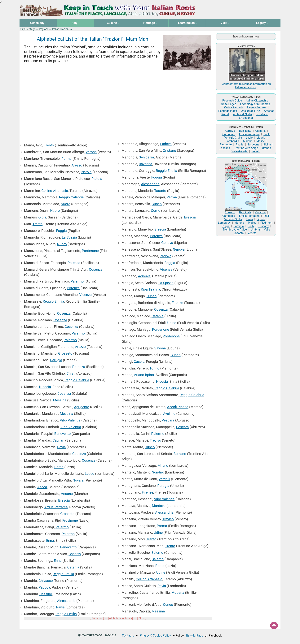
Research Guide (232, 101)
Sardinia (239, 226)
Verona (91, 152)
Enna (50, 540)
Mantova (159, 506)
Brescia (64, 500)
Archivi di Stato (242, 114)
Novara (78, 480)
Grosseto (65, 353)
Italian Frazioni (61, 29)
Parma (66, 159)
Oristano (170, 151)
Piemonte (226, 145)
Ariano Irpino (144, 375)
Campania (229, 134)
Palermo (77, 281)
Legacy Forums (257, 107)
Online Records (234, 107)
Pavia (62, 447)
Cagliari (58, 440)
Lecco (89, 474)
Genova (167, 243)
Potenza (74, 263)
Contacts (128, 635)
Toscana (225, 148)
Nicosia (45, 387)
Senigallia (146, 157)
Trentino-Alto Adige (246, 148)
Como (156, 211)
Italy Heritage (28, 29)
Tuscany (264, 226)
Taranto (160, 191)
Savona (160, 348)
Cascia (139, 362)
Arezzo (77, 165)
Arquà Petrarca (56, 507)
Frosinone (70, 520)
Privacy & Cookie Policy (155, 635)
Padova (44, 587)
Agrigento (82, 407)
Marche (248, 141)
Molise (261, 141)
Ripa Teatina (150, 289)
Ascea (42, 487)
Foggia (61, 231)
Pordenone (90, 251)
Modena (178, 592)
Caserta (75, 554)
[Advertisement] (118, 103)
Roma (59, 467)
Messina (60, 400)
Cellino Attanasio (55, 191)
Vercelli (164, 479)
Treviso (155, 440)
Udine (172, 323)
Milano (163, 466)
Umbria (266, 148)
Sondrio (158, 472)
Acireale (144, 276)
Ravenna (146, 164)
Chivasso (46, 581)
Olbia (42, 217)
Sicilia (267, 145)
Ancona (67, 494)
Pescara (168, 420)
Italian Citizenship (257, 101)
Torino (154, 368)
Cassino (46, 594)
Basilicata (245, 131)
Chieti (71, 373)
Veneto (256, 151)
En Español (246, 118)
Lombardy (224, 223)
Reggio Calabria (71, 197)
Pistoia (86, 172)
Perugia (56, 360)
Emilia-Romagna (249, 134)
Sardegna (253, 145)
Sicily (251, 226)
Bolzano (180, 454)
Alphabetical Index (121, 618)
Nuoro (65, 204)
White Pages (228, 104)
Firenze (177, 303)
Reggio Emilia (53, 301)
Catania (73, 567)
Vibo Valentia (70, 420)
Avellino (169, 414)
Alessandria (66, 601)
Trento (49, 145)
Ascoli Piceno (178, 407)
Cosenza (96, 269)
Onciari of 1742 (250, 111)
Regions (44, 29)
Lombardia (232, 141)
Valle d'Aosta (240, 151)
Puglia (240, 145)
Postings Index (228, 111)
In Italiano (262, 114)
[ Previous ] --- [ (100, 618)
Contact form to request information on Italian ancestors (246, 86)
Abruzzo (230, 131)
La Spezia (69, 237)
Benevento (63, 434)
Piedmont (266, 223)
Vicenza (85, 295)
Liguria (261, 138)
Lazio (249, 138)
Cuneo (157, 204)
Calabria (260, 131)
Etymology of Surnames (255, 104)
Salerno (157, 553)
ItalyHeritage (195, 635)
